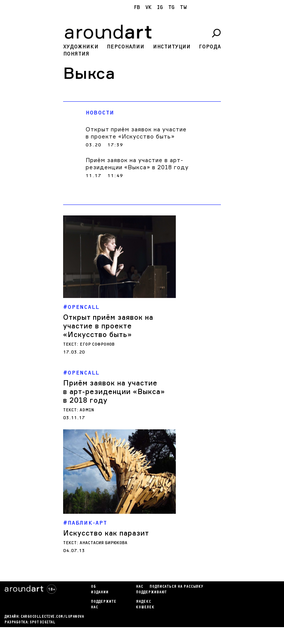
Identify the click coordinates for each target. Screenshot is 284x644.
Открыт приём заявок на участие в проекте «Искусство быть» (136, 133)
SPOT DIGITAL (42, 623)
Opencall (84, 307)
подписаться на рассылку (176, 587)
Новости (100, 113)
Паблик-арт (87, 523)
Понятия (76, 54)
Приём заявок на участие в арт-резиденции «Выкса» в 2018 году (137, 164)
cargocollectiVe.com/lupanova (52, 617)
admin (87, 410)
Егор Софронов (97, 344)
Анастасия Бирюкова (103, 543)
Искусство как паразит (106, 533)
